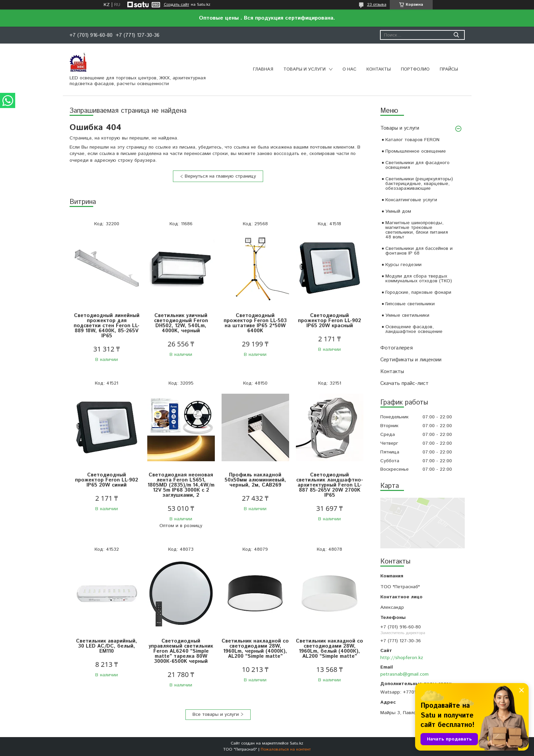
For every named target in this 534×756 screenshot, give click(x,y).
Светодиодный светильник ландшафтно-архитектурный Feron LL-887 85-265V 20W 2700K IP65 (330, 485)
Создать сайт (176, 5)
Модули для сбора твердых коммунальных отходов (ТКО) (419, 279)
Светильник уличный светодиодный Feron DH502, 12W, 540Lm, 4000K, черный (181, 323)
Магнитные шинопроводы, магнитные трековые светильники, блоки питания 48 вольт (417, 230)
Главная (263, 69)
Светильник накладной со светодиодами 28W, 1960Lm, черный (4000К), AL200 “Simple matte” (255, 649)
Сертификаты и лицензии (411, 360)
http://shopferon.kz (402, 658)
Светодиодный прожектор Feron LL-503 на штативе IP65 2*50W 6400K (255, 323)
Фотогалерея (397, 348)
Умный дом (398, 211)
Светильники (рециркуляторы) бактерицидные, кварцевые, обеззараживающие (419, 184)
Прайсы (449, 69)
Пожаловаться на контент (286, 749)
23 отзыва (377, 5)
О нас (349, 69)
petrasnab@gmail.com (404, 674)
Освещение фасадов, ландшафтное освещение (414, 329)
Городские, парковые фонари (418, 292)
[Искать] (456, 35)
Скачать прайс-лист (404, 383)
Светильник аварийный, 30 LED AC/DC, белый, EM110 (107, 646)
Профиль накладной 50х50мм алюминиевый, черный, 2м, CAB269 (255, 480)
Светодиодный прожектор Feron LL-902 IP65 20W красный (329, 321)
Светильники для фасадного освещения (417, 165)
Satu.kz (297, 743)
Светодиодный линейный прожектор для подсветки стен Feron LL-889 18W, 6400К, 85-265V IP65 (107, 326)
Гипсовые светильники (410, 304)
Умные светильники (407, 315)
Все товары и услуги (216, 714)
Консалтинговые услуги (411, 200)
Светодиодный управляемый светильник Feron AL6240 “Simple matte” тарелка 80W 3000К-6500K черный (181, 651)
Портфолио (415, 69)
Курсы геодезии (403, 265)
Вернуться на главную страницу (220, 176)
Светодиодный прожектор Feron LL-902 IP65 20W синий (107, 480)
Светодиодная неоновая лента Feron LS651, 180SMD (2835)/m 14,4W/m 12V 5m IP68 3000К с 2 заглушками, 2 (181, 485)
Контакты (379, 69)
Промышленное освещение (416, 151)
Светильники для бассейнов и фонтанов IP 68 (419, 251)
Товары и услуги (304, 69)
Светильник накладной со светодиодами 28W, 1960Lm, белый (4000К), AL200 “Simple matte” (329, 649)
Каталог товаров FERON (412, 140)
